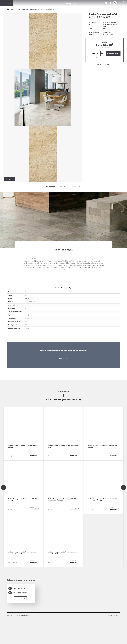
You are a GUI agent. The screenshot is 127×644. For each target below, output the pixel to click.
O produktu (50, 186)
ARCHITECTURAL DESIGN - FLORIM (110, 26)
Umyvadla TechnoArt (49, 3)
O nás (37, 3)
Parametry (63, 186)
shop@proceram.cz (18, 593)
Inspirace (19, 3)
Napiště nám (63, 358)
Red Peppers (117, 615)
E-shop (7, 3)
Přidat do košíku (113, 53)
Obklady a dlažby (23, 9)
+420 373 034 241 (17, 588)
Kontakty (62, 3)
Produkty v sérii (76, 186)
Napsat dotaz (20, 598)
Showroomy (29, 3)
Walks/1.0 (33, 9)
